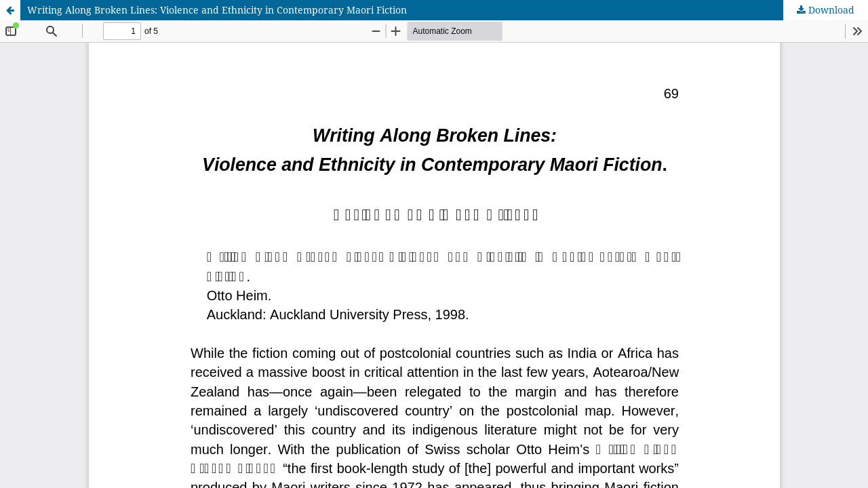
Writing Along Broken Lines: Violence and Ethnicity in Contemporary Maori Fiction (217, 10)
